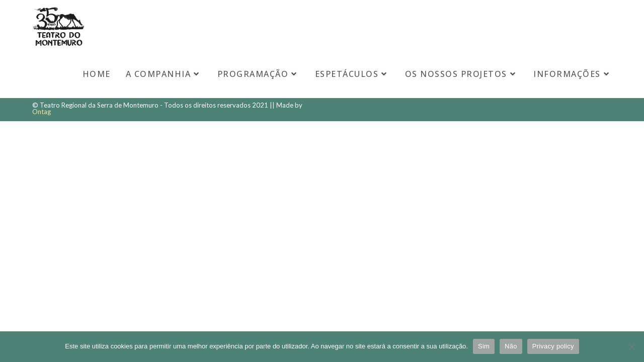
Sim (484, 346)
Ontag (42, 112)
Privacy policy (553, 346)
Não (511, 346)
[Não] (631, 346)
